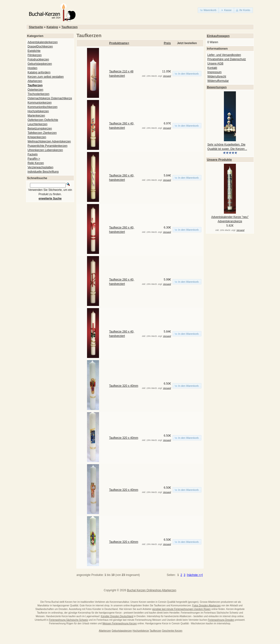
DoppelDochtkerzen (40, 47)
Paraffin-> (34, 159)
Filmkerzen (35, 55)
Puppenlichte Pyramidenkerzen (47, 146)
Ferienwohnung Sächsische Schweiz (68, 620)
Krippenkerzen (37, 137)
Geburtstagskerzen (40, 64)
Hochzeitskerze (141, 631)
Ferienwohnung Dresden (221, 620)
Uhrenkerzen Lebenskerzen (45, 150)
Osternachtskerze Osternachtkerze (50, 98)
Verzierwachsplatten (40, 167)
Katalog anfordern (39, 72)
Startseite (36, 27)
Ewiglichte (34, 51)
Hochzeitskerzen (38, 111)
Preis (167, 43)
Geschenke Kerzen (172, 631)
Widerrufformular (218, 81)
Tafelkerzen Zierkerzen (42, 133)
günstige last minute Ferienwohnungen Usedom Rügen (181, 609)
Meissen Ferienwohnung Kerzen (120, 624)
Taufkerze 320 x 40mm (124, 386)
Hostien (32, 68)
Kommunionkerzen (40, 103)
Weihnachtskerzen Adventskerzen (49, 141)
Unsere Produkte (219, 160)
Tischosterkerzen (38, 94)
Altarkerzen (35, 81)
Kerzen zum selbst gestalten (46, 77)
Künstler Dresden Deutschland (117, 616)
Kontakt (212, 68)
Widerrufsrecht (217, 76)
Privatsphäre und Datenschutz (227, 59)
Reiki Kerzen (36, 163)
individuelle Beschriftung (43, 172)
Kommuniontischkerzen (43, 107)
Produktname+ (119, 43)
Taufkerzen (70, 27)
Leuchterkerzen (38, 124)
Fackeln (33, 154)
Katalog (52, 27)
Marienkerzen (36, 116)
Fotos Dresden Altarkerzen (206, 606)
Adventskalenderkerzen (43, 42)
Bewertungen (217, 87)
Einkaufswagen (218, 36)
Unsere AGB (215, 64)
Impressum (214, 72)
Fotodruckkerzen (38, 59)
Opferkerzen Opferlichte (43, 120)
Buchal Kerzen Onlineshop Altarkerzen (152, 590)
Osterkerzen (35, 90)
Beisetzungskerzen (40, 129)
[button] (208, 10)
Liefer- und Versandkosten (224, 55)
